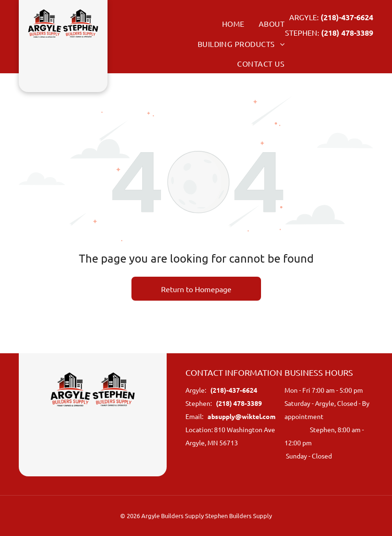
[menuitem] (226, 23)
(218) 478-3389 (347, 33)
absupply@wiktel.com (242, 416)
